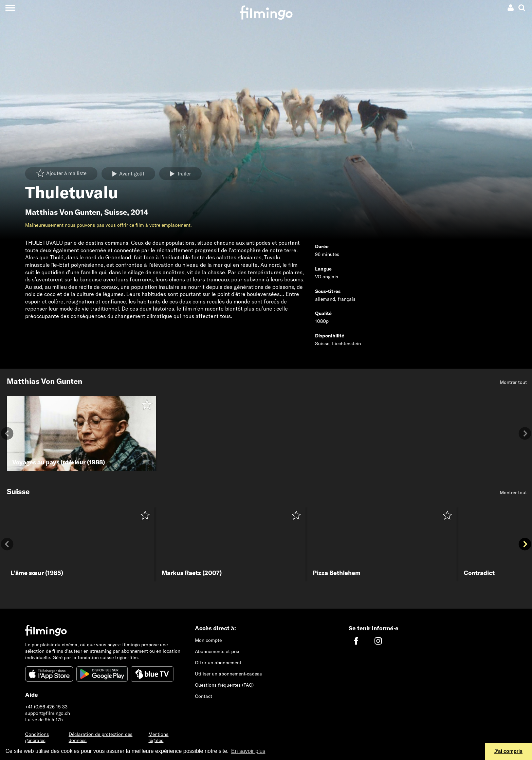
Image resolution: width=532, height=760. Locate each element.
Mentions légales (158, 737)
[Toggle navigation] (10, 8)
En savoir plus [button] (248, 751)
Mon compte (208, 640)
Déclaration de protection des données (100, 737)
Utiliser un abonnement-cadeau (229, 674)
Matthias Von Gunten (63, 212)
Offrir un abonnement (218, 663)
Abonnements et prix (217, 651)
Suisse (116, 212)
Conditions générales (37, 737)
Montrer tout (513, 382)
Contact (204, 696)
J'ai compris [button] (508, 751)
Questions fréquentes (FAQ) (224, 685)
